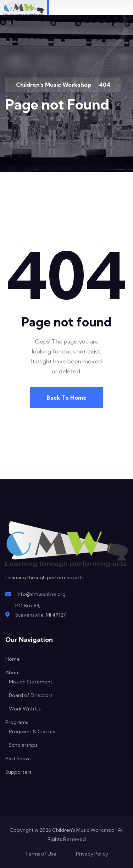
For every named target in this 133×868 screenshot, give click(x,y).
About (13, 672)
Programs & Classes (32, 731)
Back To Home (66, 398)
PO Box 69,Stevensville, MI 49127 (41, 610)
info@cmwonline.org (41, 594)
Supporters (18, 772)
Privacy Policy (92, 854)
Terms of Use (41, 854)
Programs (17, 722)
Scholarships (23, 745)
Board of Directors (31, 695)
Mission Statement (31, 682)
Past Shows (18, 758)
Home (13, 659)
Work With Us (25, 709)
